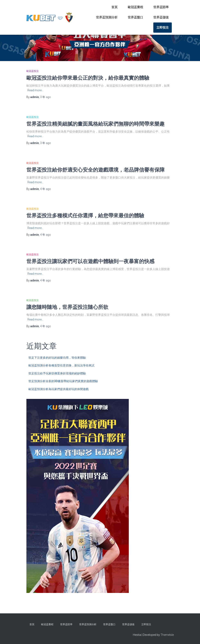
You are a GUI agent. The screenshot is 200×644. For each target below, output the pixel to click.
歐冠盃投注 (33, 71)
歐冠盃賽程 (135, 7)
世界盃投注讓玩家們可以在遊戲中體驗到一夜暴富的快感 (90, 261)
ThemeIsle (167, 635)
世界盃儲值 (161, 17)
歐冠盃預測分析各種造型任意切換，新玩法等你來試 (61, 365)
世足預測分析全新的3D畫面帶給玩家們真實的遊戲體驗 (63, 381)
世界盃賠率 (161, 7)
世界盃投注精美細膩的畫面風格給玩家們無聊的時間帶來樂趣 (95, 124)
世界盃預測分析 (107, 17)
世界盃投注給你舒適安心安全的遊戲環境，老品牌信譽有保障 (95, 170)
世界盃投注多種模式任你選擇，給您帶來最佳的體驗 (85, 215)
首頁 (114, 7)
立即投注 (163, 28)
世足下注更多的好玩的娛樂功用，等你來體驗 (57, 358)
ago (46, 97)
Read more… (35, 90)
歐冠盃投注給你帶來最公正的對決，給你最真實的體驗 (88, 78)
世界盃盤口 (135, 17)
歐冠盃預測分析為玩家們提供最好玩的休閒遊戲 (59, 389)
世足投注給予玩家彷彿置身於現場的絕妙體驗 (57, 373)
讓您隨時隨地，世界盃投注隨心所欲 (67, 307)
